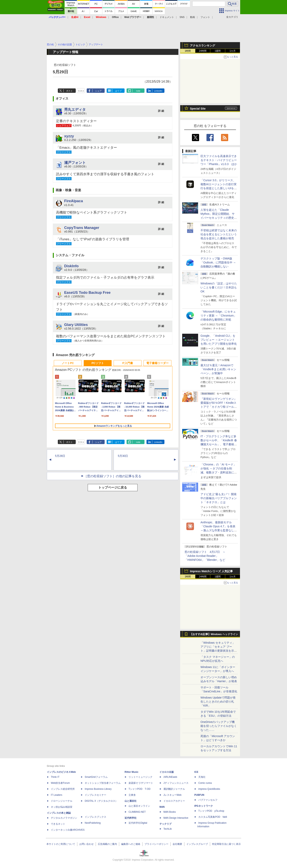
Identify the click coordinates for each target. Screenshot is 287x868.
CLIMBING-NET (137, 812)
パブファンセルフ (208, 800)
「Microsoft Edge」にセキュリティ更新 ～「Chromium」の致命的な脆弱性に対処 (218, 316)
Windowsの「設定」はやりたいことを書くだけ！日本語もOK (219, 287)
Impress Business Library (98, 789)
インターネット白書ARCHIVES (68, 830)
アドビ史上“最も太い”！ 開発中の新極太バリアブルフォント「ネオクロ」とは (219, 498)
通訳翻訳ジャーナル (174, 789)
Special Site (198, 109)
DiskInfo (71, 266)
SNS (182, 17)
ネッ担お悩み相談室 (62, 807)
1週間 (218, 51)
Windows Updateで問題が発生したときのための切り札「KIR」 (218, 702)
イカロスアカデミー (174, 801)
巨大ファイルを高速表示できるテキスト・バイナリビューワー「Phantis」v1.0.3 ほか (219, 160)
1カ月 (233, 51)
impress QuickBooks (209, 789)
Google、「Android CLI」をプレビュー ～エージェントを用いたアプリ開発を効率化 (219, 340)
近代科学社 (131, 818)
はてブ (118, 91)
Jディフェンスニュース (176, 783)
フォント (205, 17)
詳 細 (161, 111)
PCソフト (98, 363)
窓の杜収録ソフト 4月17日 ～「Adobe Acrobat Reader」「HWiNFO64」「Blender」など (205, 556)
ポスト (69, 91)
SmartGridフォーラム (96, 777)
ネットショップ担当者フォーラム (103, 783)
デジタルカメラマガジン (64, 818)
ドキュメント (167, 17)
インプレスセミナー (95, 795)
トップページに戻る (113, 487)
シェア (98, 91)
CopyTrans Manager (82, 228)
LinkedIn (158, 91)
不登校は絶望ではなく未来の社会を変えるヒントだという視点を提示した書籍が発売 (219, 234)
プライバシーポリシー (156, 844)
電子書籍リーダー (157, 363)
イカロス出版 (167, 772)
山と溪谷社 (131, 801)
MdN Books (170, 812)
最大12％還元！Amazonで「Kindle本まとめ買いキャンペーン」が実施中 (218, 369)
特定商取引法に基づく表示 (226, 844)
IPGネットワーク (204, 806)
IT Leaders (57, 795)
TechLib (168, 829)
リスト (81, 91)
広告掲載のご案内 (107, 844)
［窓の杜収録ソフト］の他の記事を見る (113, 476)
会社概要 (177, 844)
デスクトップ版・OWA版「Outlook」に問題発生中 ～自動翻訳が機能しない (218, 262)
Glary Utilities (76, 325)
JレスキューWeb (172, 795)
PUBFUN (199, 795)
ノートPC (68, 363)
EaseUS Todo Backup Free (87, 292)
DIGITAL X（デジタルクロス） (101, 801)
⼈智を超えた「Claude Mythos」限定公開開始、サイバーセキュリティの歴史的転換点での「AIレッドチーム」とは (219, 218)
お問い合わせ (86, 844)
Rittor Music (131, 772)
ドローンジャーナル (62, 801)
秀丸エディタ (75, 109)
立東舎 (132, 795)
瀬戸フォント (75, 163)
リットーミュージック (141, 777)
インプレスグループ (197, 844)
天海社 (202, 777)
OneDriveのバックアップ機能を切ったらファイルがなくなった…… (219, 726)
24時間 (203, 51)
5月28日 (60, 456)
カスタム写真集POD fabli (213, 817)
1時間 (188, 51)
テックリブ (165, 824)
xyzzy (69, 136)
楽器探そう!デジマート (141, 783)
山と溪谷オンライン (139, 806)
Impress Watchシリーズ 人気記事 (211, 571)
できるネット (58, 824)
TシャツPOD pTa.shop (211, 811)
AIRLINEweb (170, 777)
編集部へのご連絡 (131, 844)
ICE (196, 772)
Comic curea (205, 783)
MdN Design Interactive (176, 818)
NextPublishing (93, 823)
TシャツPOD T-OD (140, 789)
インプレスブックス (95, 817)
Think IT (55, 777)
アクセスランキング (202, 46)
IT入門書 (128, 363)
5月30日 (123, 456)
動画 (193, 17)
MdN (162, 807)
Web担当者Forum (60, 783)
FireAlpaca (74, 201)
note (138, 91)
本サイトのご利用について (61, 844)
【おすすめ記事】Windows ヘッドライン (214, 634)
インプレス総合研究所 (63, 789)
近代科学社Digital (138, 823)
